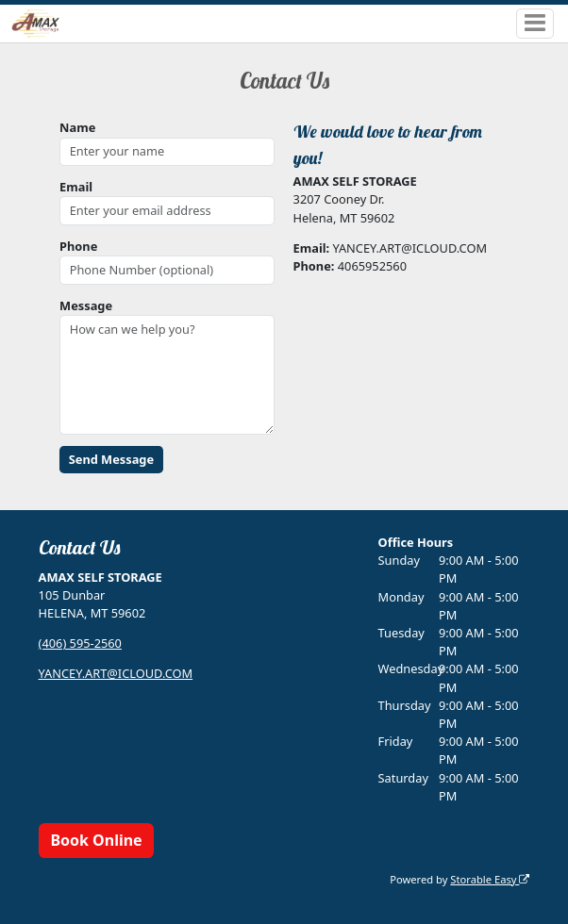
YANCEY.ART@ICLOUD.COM (116, 673)
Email (76, 187)
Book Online (96, 840)
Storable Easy (490, 879)
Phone (78, 246)
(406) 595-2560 (80, 643)
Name (77, 127)
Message (86, 305)
